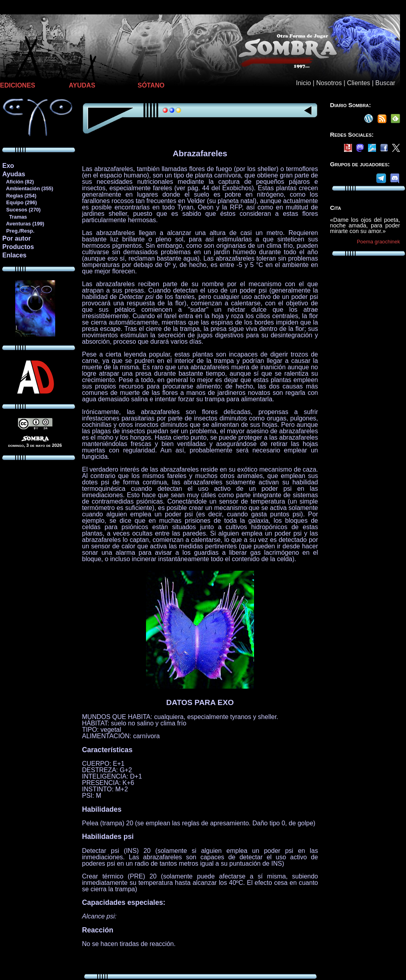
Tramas (15, 217)
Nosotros (329, 83)
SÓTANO (151, 85)
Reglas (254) (19, 196)
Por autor (17, 238)
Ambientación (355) (28, 188)
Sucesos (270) (21, 210)
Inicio (303, 83)
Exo (8, 166)
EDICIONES (18, 85)
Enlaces (14, 255)
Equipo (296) (19, 202)
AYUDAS (82, 85)
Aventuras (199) (23, 224)
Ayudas (14, 174)
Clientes (358, 83)
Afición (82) (18, 182)
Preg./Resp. (18, 231)
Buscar (385, 83)
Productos (18, 247)
